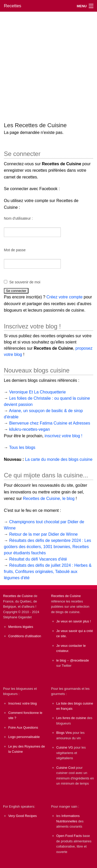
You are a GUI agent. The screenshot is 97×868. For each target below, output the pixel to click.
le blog (61, 660)
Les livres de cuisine (71, 718)
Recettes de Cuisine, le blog (49, 498)
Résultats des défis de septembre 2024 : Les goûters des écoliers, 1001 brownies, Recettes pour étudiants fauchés (47, 547)
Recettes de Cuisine (18, 596)
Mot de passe (15, 250)
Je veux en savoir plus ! (74, 621)
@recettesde (80, 660)
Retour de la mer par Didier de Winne (43, 534)
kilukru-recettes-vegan (29, 429)
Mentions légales (21, 627)
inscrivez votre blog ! (63, 436)
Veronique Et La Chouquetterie (37, 392)
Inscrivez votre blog (23, 703)
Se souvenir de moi (25, 282)
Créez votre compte (65, 297)
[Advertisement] (48, 64)
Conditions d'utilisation (25, 636)
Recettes (13, 6)
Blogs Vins (64, 733)
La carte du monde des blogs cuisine (59, 459)
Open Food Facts (69, 836)
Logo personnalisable (24, 737)
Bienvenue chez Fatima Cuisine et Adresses (50, 423)
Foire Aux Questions (23, 727)
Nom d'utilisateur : (18, 218)
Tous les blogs (22, 447)
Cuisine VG (65, 747)
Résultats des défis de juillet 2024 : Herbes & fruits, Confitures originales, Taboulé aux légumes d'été (48, 572)
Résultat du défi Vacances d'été (38, 559)
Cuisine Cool (66, 768)
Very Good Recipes (23, 816)
